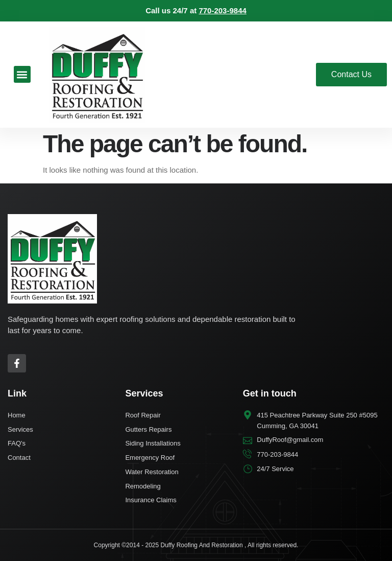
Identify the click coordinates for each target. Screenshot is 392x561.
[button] (22, 74)
